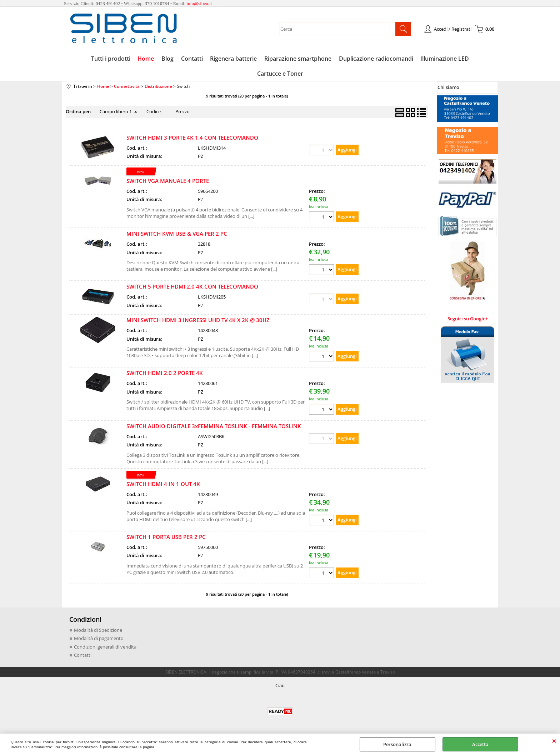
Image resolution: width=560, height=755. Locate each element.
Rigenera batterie (233, 59)
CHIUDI (554, 741)
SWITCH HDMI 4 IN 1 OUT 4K (163, 485)
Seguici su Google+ (468, 319)
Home (146, 59)
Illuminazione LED (444, 59)
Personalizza (397, 744)
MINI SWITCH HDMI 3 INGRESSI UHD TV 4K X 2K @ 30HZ (198, 321)
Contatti (192, 59)
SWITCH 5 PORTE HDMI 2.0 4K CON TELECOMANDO (192, 287)
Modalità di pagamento (99, 639)
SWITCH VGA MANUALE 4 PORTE (168, 182)
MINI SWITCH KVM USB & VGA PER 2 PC (177, 235)
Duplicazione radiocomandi (375, 59)
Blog (168, 59)
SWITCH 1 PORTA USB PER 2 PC (166, 538)
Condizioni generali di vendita (105, 648)
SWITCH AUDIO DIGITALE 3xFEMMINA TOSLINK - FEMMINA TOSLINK (214, 427)
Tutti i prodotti (111, 59)
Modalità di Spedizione (98, 631)
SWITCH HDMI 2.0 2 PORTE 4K (165, 374)
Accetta (480, 744)
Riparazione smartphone (297, 59)
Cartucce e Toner (280, 74)
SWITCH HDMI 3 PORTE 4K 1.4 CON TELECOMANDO (192, 139)
